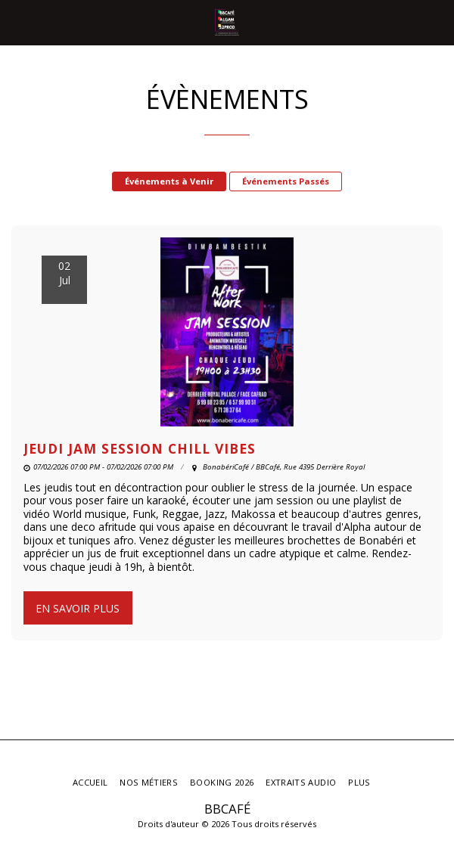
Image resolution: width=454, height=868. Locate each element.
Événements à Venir (169, 181)
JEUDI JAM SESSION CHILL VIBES (140, 448)
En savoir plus (78, 608)
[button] (17, 22)
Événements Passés (286, 181)
